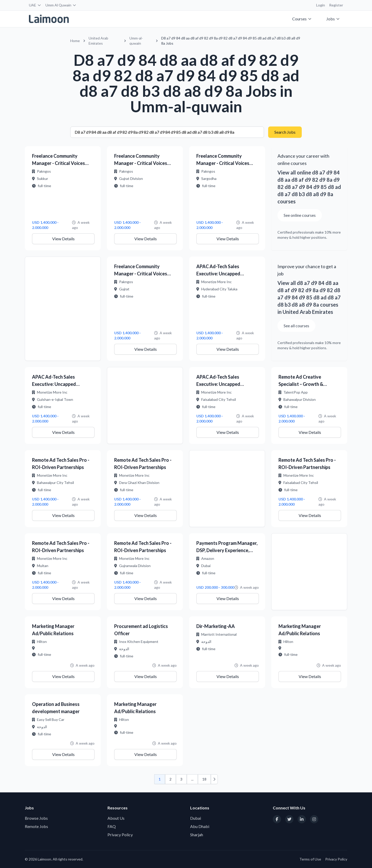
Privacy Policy (120, 835)
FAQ (112, 826)
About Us (116, 818)
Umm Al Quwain (61, 5)
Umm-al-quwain (136, 41)
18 (204, 779)
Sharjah (197, 835)
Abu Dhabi (200, 826)
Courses (302, 19)
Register (336, 5)
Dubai (196, 818)
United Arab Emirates (98, 41)
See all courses (296, 326)
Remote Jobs (36, 826)
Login (321, 5)
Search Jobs (285, 132)
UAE (35, 5)
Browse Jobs (36, 818)
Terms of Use (310, 859)
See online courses (300, 215)
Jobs (333, 19)
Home (75, 41)
